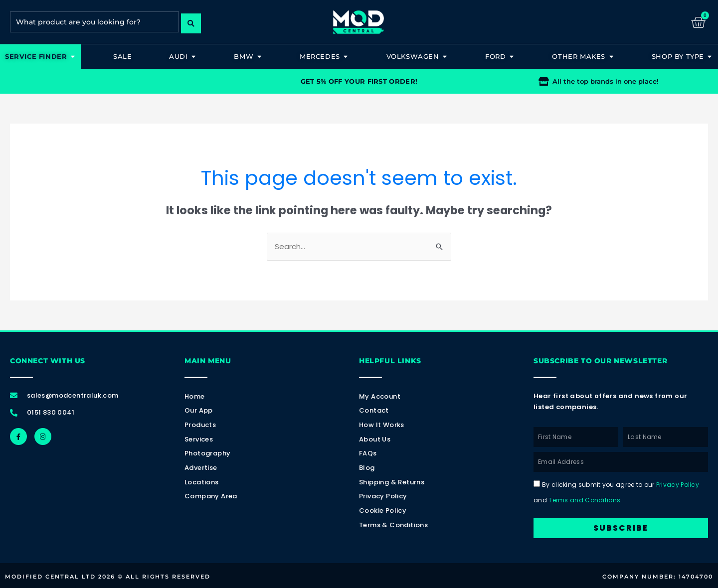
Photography (207, 454)
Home (195, 396)
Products (200, 425)
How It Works (382, 425)
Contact (374, 411)
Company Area (211, 497)
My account (380, 396)
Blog (367, 468)
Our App (199, 411)
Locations (202, 482)
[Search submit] (191, 22)
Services (199, 439)
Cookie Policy (383, 511)
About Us (375, 439)
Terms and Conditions (584, 500)
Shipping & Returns (392, 482)
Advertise (201, 468)
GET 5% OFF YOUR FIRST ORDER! (359, 81)
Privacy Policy (383, 497)
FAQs (368, 454)
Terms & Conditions (393, 525)
